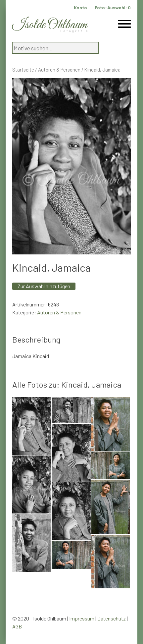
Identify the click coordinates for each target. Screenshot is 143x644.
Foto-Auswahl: (113, 7)
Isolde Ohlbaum (50, 25)
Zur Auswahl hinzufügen (44, 286)
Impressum (82, 618)
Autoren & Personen (59, 70)
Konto (80, 7)
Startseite (23, 70)
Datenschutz (112, 618)
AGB (17, 626)
